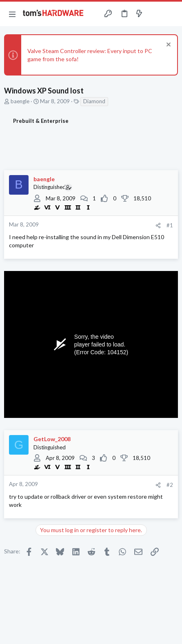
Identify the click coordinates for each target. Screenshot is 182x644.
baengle (20, 101)
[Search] (171, 14)
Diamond (94, 101)
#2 (170, 485)
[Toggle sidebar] (155, 14)
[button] (12, 14)
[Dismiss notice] (168, 46)
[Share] (158, 225)
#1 (170, 225)
